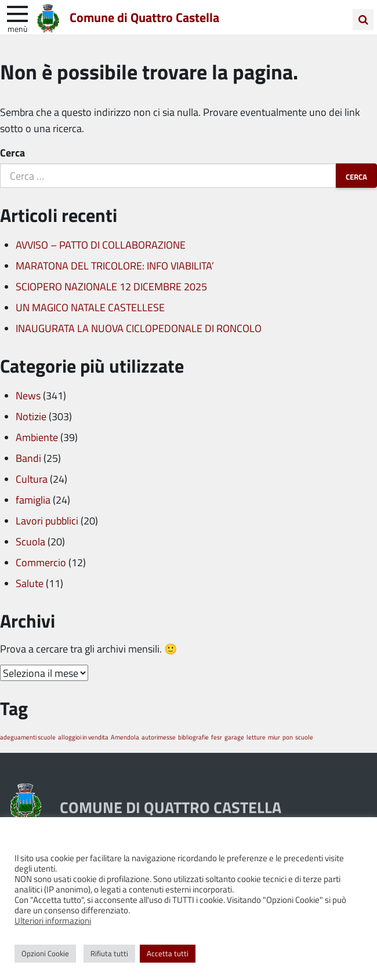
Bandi (28, 458)
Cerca (12, 152)
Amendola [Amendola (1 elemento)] (125, 737)
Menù (17, 28)
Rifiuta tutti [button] (109, 953)
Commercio (41, 562)
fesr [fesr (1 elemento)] (217, 737)
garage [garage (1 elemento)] (234, 737)
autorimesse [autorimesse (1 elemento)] (159, 737)
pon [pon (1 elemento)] (288, 737)
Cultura (32, 479)
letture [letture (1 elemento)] (256, 737)
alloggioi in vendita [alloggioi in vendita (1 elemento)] (83, 737)
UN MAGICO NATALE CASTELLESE (90, 307)
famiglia (33, 500)
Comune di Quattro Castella (144, 17)
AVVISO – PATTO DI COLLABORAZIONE (101, 245)
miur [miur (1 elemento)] (274, 737)
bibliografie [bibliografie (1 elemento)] (193, 737)
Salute (30, 583)
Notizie (31, 416)
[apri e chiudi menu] (17, 13)
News (28, 395)
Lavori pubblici (47, 520)
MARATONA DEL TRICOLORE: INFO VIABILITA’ (115, 265)
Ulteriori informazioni (53, 920)
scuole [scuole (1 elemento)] (304, 737)
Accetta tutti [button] (168, 953)
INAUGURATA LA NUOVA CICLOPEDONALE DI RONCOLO (139, 328)
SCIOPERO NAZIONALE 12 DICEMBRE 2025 (111, 286)
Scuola (30, 541)
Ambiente (37, 437)
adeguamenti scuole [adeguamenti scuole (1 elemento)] (28, 737)
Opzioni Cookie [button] (45, 953)
